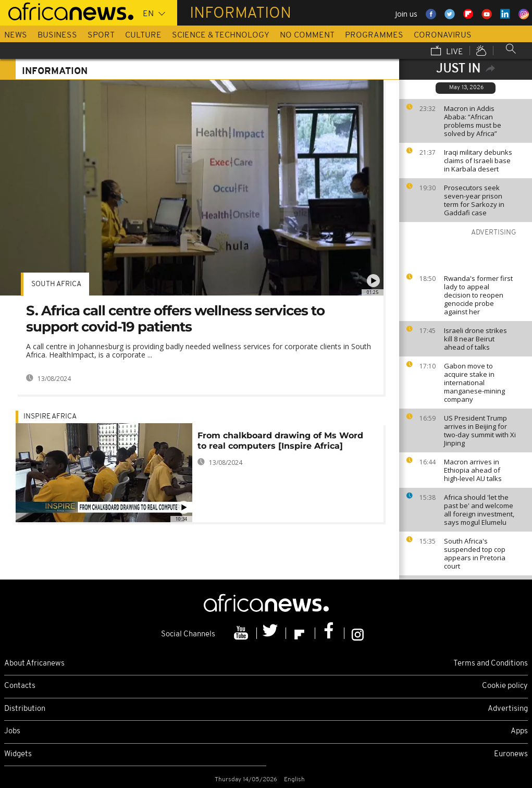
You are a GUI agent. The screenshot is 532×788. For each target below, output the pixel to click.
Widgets (18, 754)
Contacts (20, 686)
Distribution (25, 709)
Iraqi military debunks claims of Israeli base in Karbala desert (478, 161)
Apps (519, 731)
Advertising (508, 709)
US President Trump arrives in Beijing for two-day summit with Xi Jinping (480, 430)
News (16, 35)
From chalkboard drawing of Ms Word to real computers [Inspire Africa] (280, 441)
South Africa (56, 284)
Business (57, 35)
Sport (101, 35)
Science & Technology (221, 35)
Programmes (374, 35)
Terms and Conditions (491, 664)
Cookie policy (505, 686)
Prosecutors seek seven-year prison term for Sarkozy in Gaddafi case (474, 200)
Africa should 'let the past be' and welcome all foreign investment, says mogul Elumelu (479, 510)
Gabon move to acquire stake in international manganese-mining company (474, 383)
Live (447, 52)
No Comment (307, 35)
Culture (143, 35)
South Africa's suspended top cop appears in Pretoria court (475, 553)
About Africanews (34, 664)
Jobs (12, 731)
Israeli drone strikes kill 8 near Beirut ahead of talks (475, 339)
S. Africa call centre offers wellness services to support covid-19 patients (175, 319)
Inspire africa (50, 417)
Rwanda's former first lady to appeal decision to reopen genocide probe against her (478, 295)
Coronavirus (443, 35)
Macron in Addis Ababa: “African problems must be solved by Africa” (473, 121)
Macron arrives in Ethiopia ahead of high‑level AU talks (473, 470)
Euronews (511, 754)
